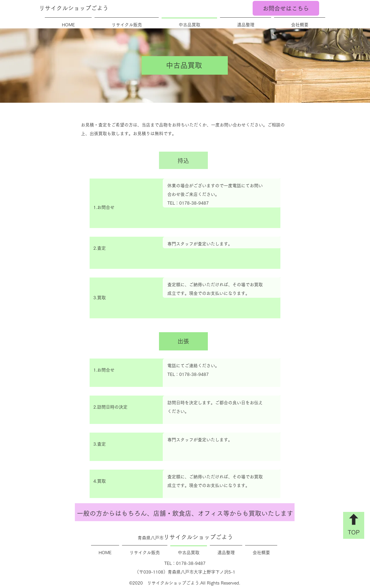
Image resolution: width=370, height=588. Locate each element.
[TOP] (354, 525)
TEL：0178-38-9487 (188, 203)
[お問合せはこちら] (286, 8)
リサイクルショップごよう (74, 8)
